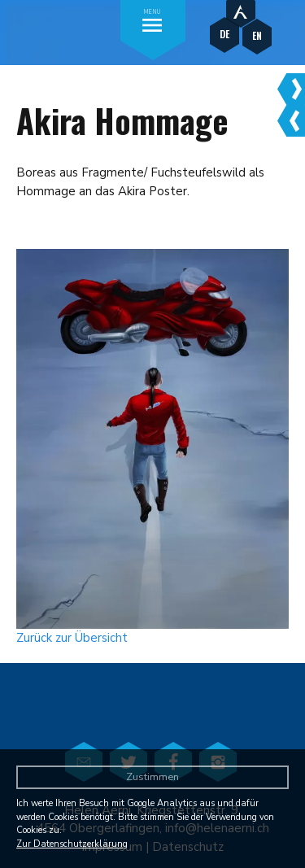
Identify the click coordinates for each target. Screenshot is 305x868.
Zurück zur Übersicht (72, 638)
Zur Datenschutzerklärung (72, 844)
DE (224, 34)
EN (257, 35)
